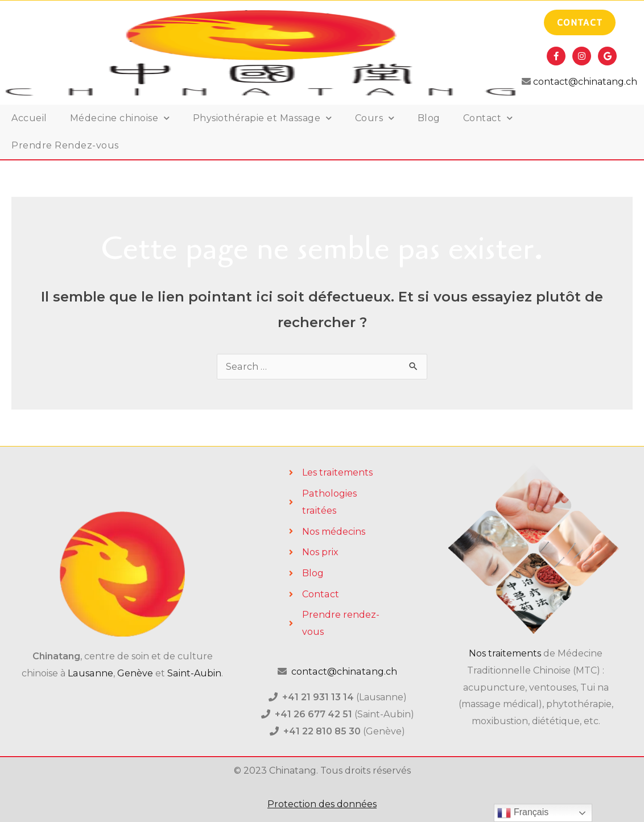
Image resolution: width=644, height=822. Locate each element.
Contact (488, 118)
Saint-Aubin (194, 673)
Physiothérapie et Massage (263, 118)
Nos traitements (505, 653)
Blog (429, 118)
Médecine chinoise (120, 118)
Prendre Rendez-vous (65, 145)
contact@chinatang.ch (584, 82)
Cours (375, 118)
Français (523, 813)
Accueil (29, 118)
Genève (135, 673)
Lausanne (91, 673)
